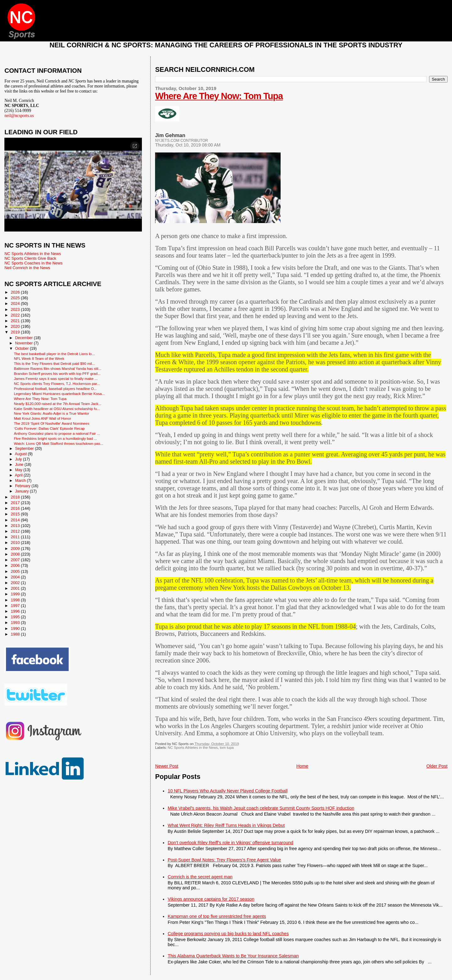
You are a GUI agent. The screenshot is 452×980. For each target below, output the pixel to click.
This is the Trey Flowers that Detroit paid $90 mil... (54, 363)
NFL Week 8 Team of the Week (39, 358)
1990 (16, 628)
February (23, 486)
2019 (16, 332)
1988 (16, 634)
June (20, 465)
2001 (16, 588)
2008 (16, 554)
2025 (16, 298)
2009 (16, 549)
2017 (16, 503)
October (22, 349)
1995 (16, 617)
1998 (16, 600)
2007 (16, 560)
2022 (16, 315)
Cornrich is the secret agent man (200, 877)
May (19, 470)
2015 (16, 514)
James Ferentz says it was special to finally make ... (56, 378)
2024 (16, 304)
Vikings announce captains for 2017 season (211, 899)
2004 (16, 577)
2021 (16, 321)
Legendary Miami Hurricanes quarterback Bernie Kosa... (59, 394)
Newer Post (167, 766)
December (24, 338)
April (19, 475)
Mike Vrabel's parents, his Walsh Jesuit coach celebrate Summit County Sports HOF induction (261, 808)
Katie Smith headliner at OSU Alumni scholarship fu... (57, 409)
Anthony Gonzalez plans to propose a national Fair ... (57, 433)
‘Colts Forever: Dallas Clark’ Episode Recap (49, 428)
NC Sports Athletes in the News (193, 748)
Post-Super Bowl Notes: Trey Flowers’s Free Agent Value (224, 860)
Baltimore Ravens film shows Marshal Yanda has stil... (58, 368)
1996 (16, 611)
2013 (16, 526)
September (25, 449)
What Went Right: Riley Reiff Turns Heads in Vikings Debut (226, 825)
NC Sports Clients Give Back (30, 258)
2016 (16, 508)
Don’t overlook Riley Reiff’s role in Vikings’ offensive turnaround (230, 843)
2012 (16, 531)
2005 (16, 571)
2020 (16, 326)
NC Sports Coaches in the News (33, 263)
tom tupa (227, 748)
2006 (16, 565)
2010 (16, 543)
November (24, 343)
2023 (16, 309)
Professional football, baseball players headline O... (55, 389)
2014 (16, 520)
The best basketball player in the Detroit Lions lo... (54, 354)
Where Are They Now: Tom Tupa (219, 96)
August (21, 454)
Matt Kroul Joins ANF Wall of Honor (42, 418)
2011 (16, 537)
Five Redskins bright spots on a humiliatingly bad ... (55, 438)
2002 (16, 583)
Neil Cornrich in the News (27, 268)
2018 (16, 497)
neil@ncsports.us (19, 116)
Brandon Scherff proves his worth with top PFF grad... (57, 373)
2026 (16, 292)
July (19, 459)
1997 (16, 606)
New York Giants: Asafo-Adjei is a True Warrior (51, 413)
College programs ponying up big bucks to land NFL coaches (228, 934)
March (21, 481)
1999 (16, 594)
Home (302, 766)
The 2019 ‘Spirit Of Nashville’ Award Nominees (51, 423)
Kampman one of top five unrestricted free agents (217, 916)
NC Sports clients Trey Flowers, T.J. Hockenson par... (57, 383)
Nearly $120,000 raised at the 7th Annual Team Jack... (58, 404)
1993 (16, 623)
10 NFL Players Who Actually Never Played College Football (228, 791)
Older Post (437, 766)
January (22, 491)
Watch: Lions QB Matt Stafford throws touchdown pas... (59, 443)
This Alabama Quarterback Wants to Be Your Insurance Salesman (233, 956)
